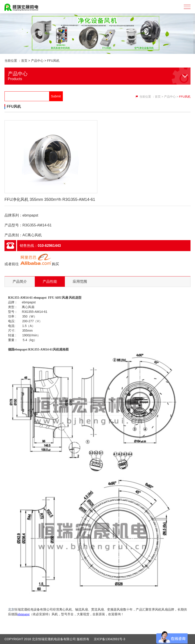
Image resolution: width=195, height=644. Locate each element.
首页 (24, 61)
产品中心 (37, 61)
